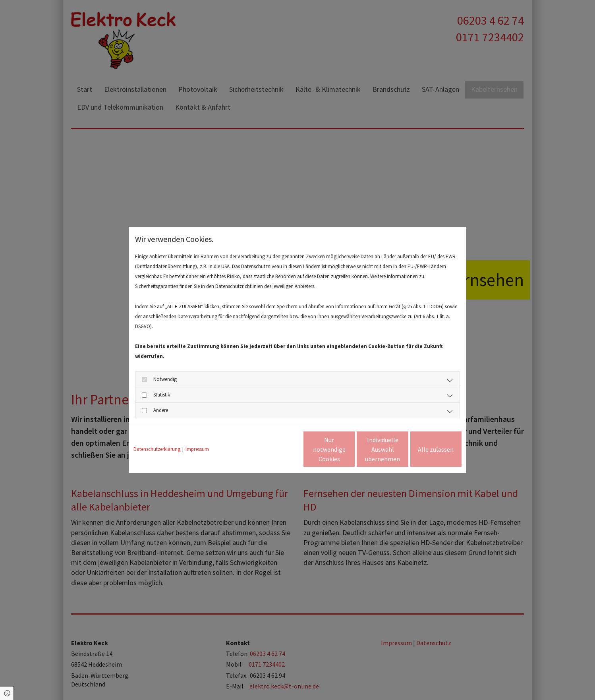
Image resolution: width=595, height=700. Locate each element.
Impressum (197, 449)
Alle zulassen (425, 449)
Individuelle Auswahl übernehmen (349, 449)
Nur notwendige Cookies (274, 449)
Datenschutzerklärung (157, 449)
